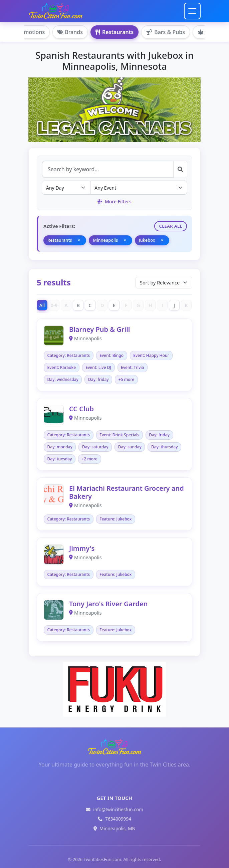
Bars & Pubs (166, 32)
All (42, 305)
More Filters (114, 201)
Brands (70, 32)
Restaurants (114, 32)
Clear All (171, 226)
